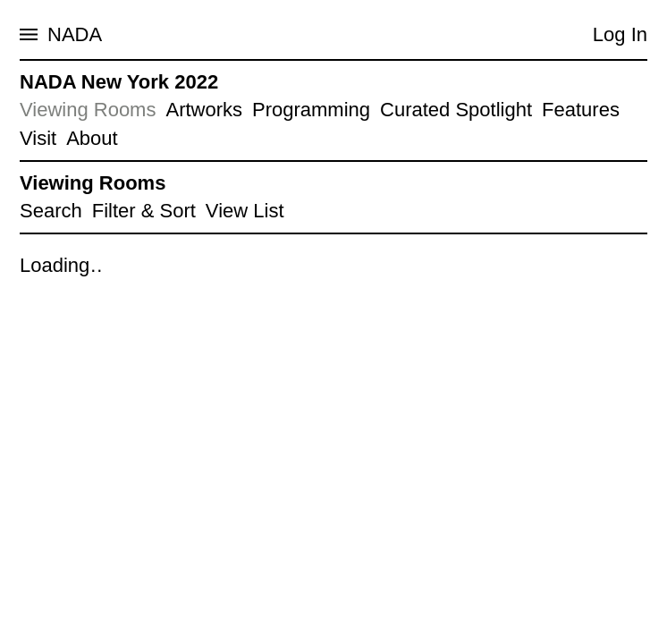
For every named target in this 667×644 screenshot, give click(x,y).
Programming (311, 110)
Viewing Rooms (88, 110)
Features (581, 110)
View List (245, 211)
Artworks (204, 110)
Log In (620, 34)
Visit (38, 138)
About (92, 138)
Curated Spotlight (456, 110)
